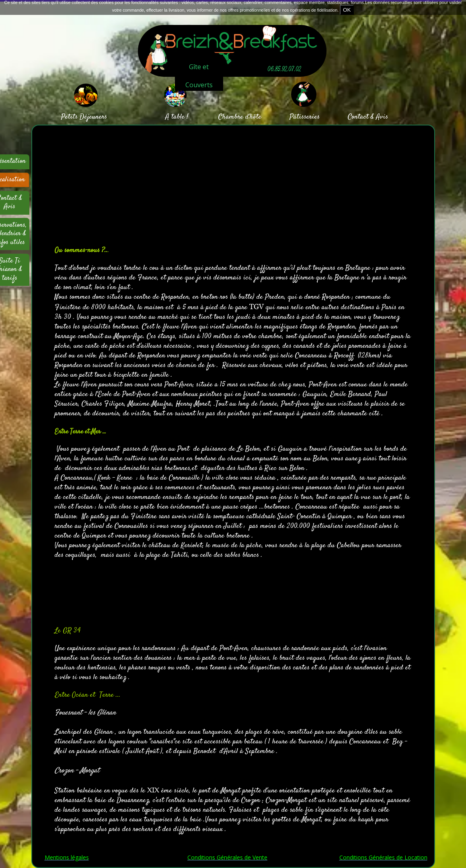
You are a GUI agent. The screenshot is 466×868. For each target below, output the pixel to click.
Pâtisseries (305, 117)
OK (347, 10)
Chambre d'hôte (240, 117)
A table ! (177, 117)
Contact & (361, 117)
